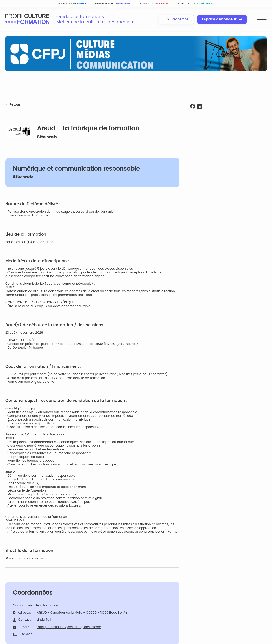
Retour (13, 105)
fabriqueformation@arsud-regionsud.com (69, 627)
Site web (47, 137)
